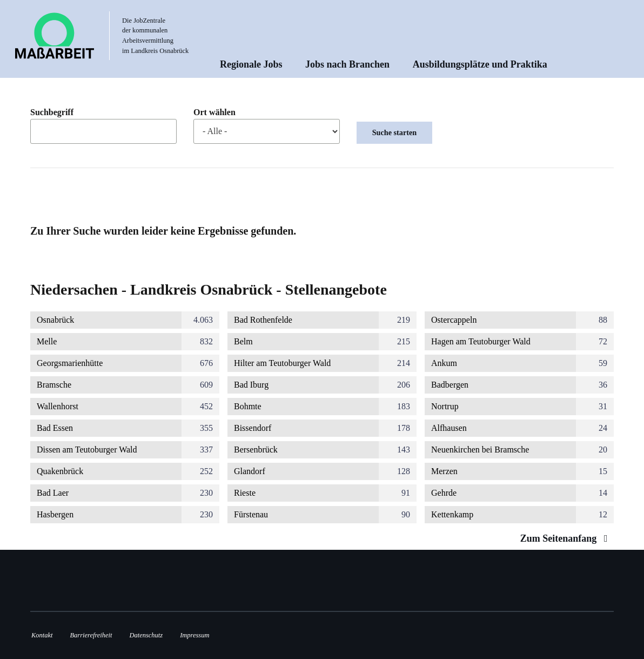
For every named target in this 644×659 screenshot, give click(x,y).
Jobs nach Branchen (347, 64)
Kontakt (42, 635)
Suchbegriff (52, 112)
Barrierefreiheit (91, 635)
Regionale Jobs (251, 64)
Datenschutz (146, 635)
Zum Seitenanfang (566, 538)
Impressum (194, 635)
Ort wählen (214, 112)
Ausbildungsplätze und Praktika (480, 64)
